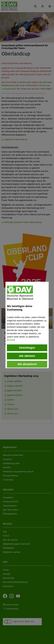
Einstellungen (27, 348)
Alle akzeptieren (27, 364)
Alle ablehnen (27, 356)
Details (11, 340)
